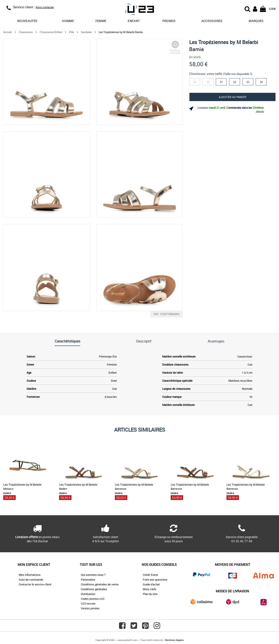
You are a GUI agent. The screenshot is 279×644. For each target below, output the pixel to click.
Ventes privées (90, 608)
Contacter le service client (35, 584)
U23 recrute (88, 603)
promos (169, 21)
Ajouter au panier (233, 97)
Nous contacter (45, 7)
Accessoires (212, 21)
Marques (256, 21)
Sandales (86, 32)
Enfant (134, 21)
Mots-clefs (150, 589)
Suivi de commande (31, 580)
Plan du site (150, 594)
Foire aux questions (155, 580)
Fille (71, 32)
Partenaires (88, 580)
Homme (68, 21)
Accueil (8, 32)
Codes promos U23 (93, 599)
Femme (101, 21)
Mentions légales (174, 640)
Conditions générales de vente (100, 584)
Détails (260, 112)
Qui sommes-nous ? (93, 575)
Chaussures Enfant (51, 32)
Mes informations (30, 575)
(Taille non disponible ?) (238, 74)
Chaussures (26, 32)
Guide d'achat (151, 584)
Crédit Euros (150, 575)
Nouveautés (27, 21)
